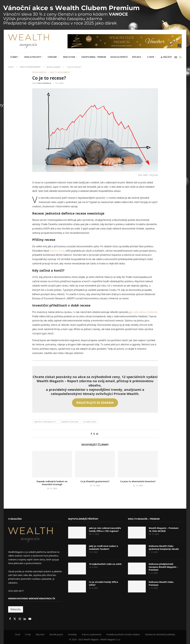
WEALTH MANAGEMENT (30, 67)
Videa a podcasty (33, 57)
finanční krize (57, 251)
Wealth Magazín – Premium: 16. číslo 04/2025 (164, 530)
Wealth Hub (69, 57)
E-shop (151, 57)
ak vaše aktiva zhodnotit (144, 312)
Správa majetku (53, 67)
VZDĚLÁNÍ (52, 57)
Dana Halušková (44, 83)
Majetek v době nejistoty (45, 422)
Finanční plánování (70, 422)
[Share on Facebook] (91, 434)
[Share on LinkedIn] (97, 434)
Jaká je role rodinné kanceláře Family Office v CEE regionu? (105, 530)
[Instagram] (20, 619)
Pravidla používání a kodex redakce (123, 634)
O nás (28, 634)
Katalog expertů (119, 57)
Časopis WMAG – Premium (94, 57)
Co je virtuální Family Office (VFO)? (103, 583)
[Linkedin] (25, 619)
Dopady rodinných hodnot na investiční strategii (52, 483)
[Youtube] (30, 619)
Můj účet (40, 634)
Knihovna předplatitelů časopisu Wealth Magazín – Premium (163, 567)
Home (11, 67)
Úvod (18, 634)
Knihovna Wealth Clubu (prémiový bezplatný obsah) (164, 547)
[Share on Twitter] (94, 434)
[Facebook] (10, 619)
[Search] (180, 57)
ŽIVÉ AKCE (137, 57)
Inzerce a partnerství (92, 634)
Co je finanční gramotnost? (95, 481)
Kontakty (72, 634)
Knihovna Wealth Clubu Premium (161, 583)
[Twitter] (15, 619)
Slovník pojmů (90, 422)
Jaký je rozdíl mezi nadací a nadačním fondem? (103, 547)
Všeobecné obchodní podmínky (160, 634)
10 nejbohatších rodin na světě (105, 564)
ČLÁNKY (14, 57)
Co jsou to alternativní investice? (138, 481)
